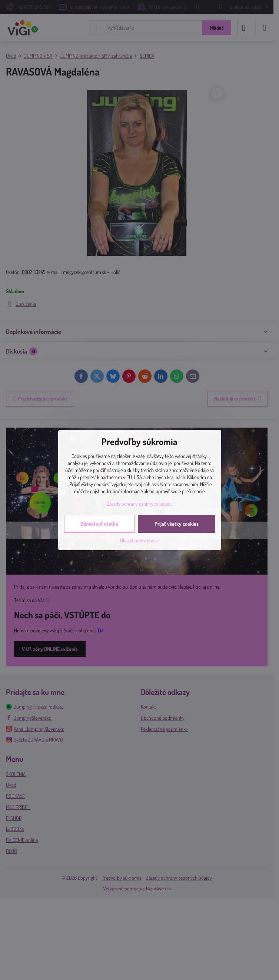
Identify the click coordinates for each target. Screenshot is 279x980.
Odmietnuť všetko (99, 524)
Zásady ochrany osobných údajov (140, 504)
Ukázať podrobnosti (139, 540)
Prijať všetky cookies (177, 524)
